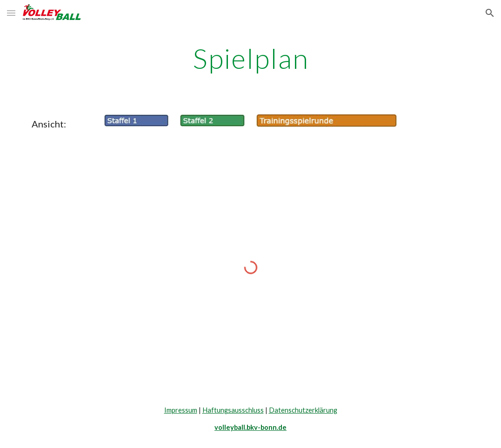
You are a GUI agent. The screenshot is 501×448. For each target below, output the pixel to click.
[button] (11, 13)
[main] (250, 58)
